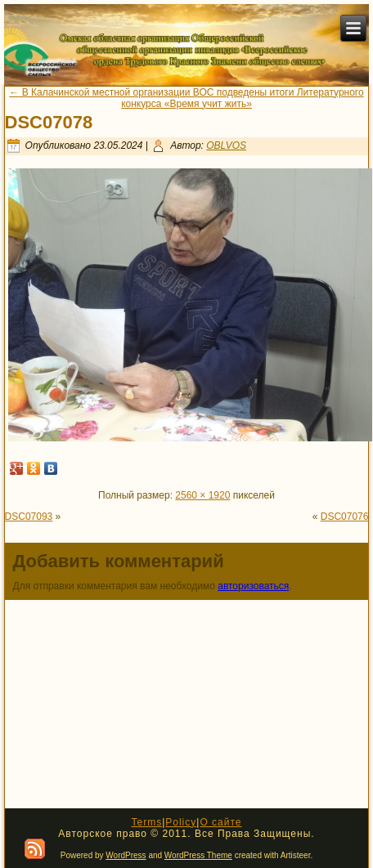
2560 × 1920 (202, 495)
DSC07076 (345, 517)
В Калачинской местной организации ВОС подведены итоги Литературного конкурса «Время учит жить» (186, 98)
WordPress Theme (198, 855)
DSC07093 (29, 517)
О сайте (220, 822)
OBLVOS (226, 145)
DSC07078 (49, 122)
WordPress (126, 855)
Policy (181, 822)
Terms (146, 822)
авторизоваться (253, 586)
